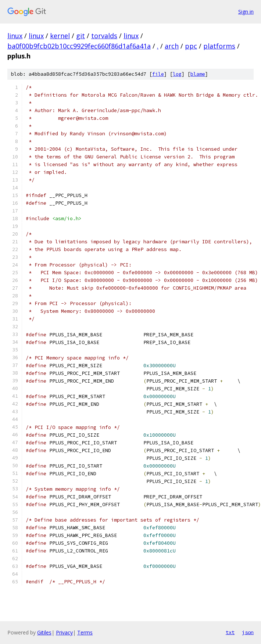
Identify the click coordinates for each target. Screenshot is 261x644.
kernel (60, 36)
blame (198, 74)
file (158, 74)
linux (15, 36)
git (81, 36)
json (248, 632)
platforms (219, 46)
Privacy (64, 632)
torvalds (104, 36)
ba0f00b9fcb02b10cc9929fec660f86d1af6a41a (79, 46)
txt (230, 632)
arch (172, 46)
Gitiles (44, 632)
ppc (191, 46)
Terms (85, 632)
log (177, 74)
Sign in (246, 12)
